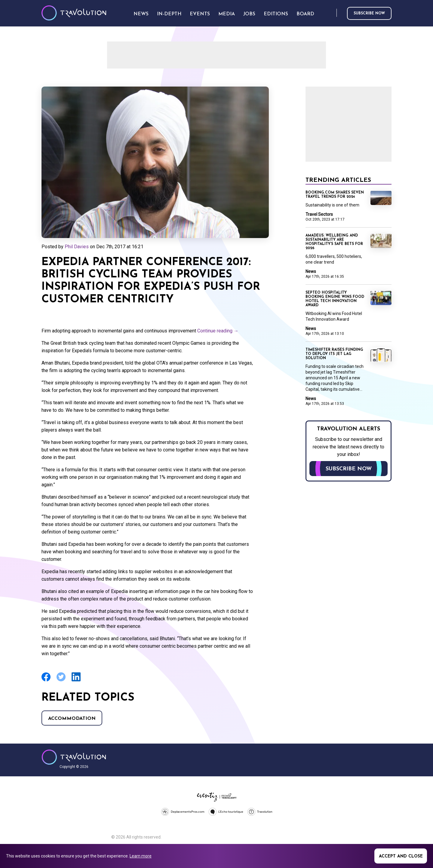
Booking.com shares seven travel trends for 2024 (335, 195)
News (311, 271)
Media (227, 14)
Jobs (249, 14)
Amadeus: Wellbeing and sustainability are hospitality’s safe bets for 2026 (334, 242)
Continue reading (218, 331)
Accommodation (72, 719)
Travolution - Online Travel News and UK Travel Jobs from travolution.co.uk (74, 757)
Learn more (141, 856)
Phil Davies (77, 247)
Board (305, 14)
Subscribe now (369, 14)
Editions (276, 14)
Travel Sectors (319, 214)
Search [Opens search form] (331, 13)
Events (200, 14)
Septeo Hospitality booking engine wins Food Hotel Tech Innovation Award (335, 299)
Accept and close (401, 856)
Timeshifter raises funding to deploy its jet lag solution (334, 354)
